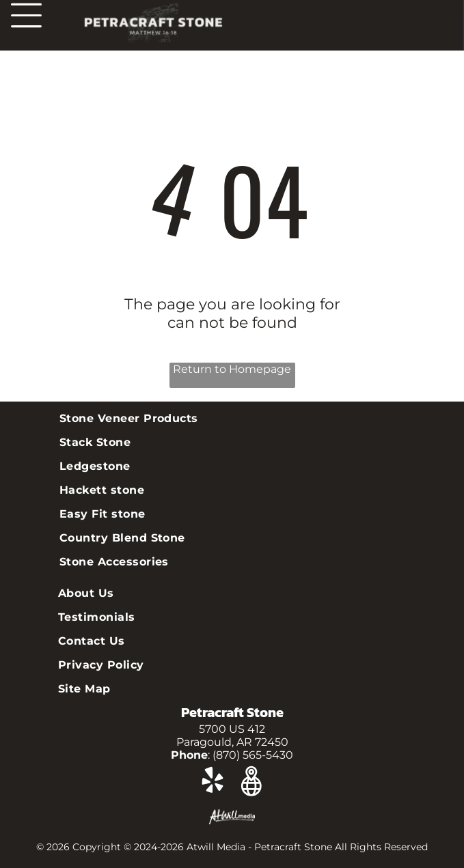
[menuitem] (232, 418)
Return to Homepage (232, 369)
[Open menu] (26, 15)
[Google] (251, 783)
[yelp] (212, 783)
